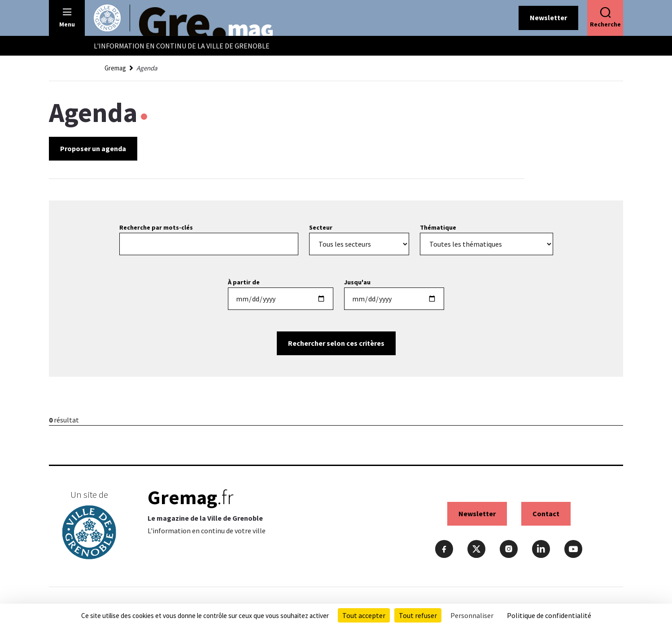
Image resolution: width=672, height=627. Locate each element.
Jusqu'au (357, 282)
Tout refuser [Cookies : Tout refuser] (418, 615)
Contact (546, 514)
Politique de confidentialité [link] (549, 615)
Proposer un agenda (93, 148)
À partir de (244, 282)
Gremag (115, 68)
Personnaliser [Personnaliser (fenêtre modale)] (472, 615)
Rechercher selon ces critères (336, 343)
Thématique (438, 227)
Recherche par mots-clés (156, 227)
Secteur (321, 227)
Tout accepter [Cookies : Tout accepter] (364, 615)
